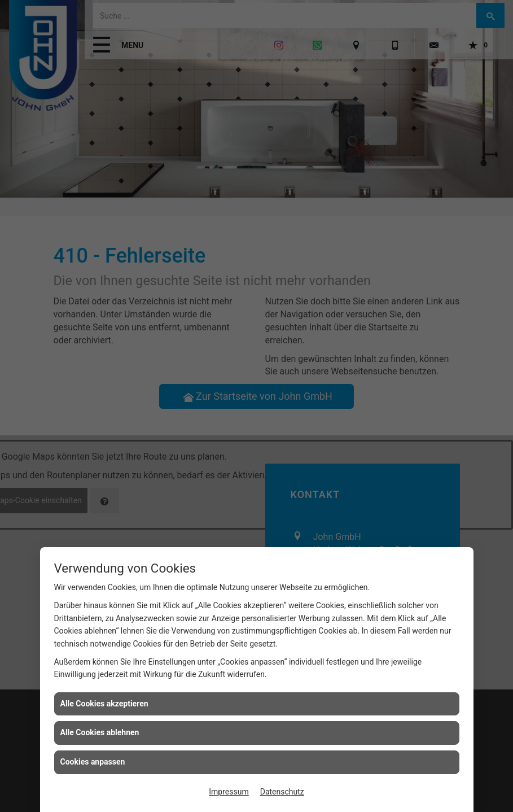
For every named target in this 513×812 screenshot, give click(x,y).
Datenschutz (282, 792)
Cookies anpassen (93, 762)
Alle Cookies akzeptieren (104, 704)
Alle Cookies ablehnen (100, 732)
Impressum (229, 792)
